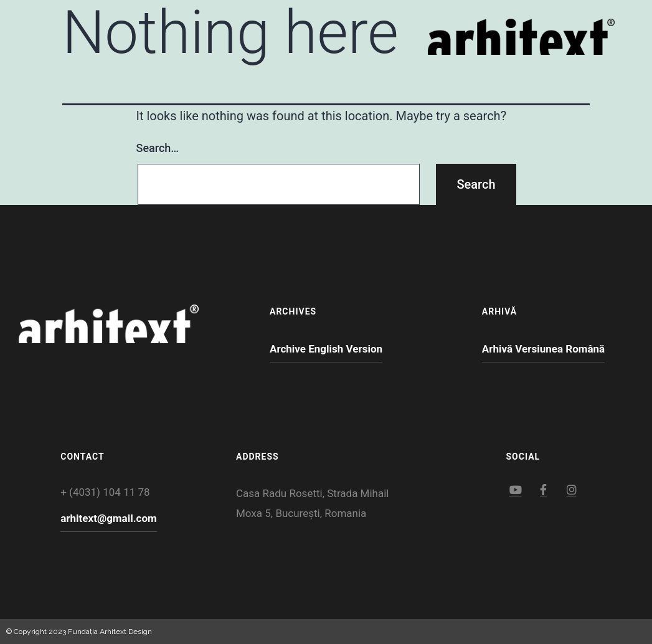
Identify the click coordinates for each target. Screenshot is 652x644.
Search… (158, 148)
